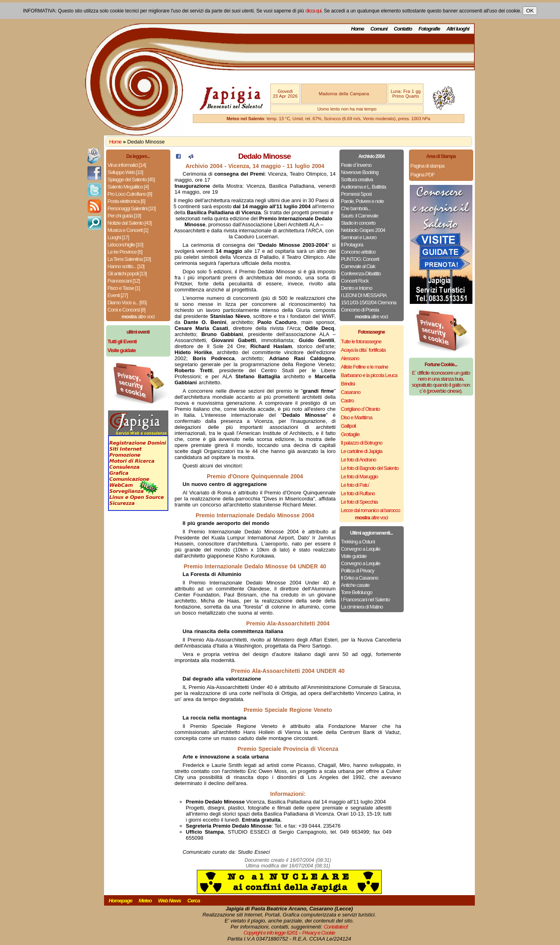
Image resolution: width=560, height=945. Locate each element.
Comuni (379, 29)
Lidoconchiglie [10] (126, 245)
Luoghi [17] (118, 237)
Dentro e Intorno (357, 288)
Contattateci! (336, 927)
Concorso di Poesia (360, 310)
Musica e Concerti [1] (128, 230)
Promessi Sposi (356, 194)
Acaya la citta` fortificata (363, 350)
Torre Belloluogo (357, 592)
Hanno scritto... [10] (126, 266)
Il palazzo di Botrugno (362, 443)
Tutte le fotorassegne (361, 341)
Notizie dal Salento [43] (130, 223)
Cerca (193, 901)
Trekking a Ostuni (358, 542)
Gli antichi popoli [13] (127, 274)
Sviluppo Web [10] (125, 172)
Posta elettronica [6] (127, 201)
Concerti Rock (355, 281)
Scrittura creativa (357, 179)
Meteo (145, 901)
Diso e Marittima (357, 417)
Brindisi (348, 384)
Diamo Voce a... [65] (127, 302)
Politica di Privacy (358, 571)
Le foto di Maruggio (360, 477)
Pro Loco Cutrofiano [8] (130, 194)
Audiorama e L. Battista (364, 187)
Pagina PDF (423, 175)
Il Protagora (352, 245)
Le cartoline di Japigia (362, 451)
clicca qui (313, 11)
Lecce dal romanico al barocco (371, 510)
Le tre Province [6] (125, 252)
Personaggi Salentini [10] (132, 208)
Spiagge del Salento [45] (131, 179)
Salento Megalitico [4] (128, 187)
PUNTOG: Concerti (360, 259)
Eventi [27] (118, 295)
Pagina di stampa (427, 166)
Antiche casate (355, 585)
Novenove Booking (360, 172)
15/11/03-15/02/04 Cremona (369, 302)
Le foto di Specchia (360, 502)
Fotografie (429, 29)
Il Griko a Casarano (360, 578)
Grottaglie (350, 434)
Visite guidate (354, 556)
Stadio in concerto (358, 223)
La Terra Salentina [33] (129, 259)
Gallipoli (348, 426)
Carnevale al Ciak (358, 266)
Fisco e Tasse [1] (124, 288)
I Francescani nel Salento (366, 600)
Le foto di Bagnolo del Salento (370, 468)
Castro (347, 401)
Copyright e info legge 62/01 (271, 933)
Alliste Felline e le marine (365, 367)
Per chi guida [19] (124, 216)
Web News (170, 901)
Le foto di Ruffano (358, 493)
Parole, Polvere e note (363, 201)
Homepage (121, 901)
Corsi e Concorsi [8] (127, 310)
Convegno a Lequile (361, 549)
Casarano (351, 392)
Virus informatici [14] (127, 165)
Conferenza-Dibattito (361, 274)
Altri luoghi (458, 29)
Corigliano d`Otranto (361, 409)
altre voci (138, 317)
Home (358, 29)
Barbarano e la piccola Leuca (369, 375)
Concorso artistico (358, 252)
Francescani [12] (124, 281)
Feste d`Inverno (356, 165)
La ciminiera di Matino (362, 607)
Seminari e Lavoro (359, 237)
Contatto (403, 29)
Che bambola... (356, 208)
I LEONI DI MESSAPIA (364, 295)
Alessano (350, 358)
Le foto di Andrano (359, 460)
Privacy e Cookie (319, 933)
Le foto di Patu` (356, 485)
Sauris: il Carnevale (360, 216)
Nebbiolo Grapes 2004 (363, 230)
